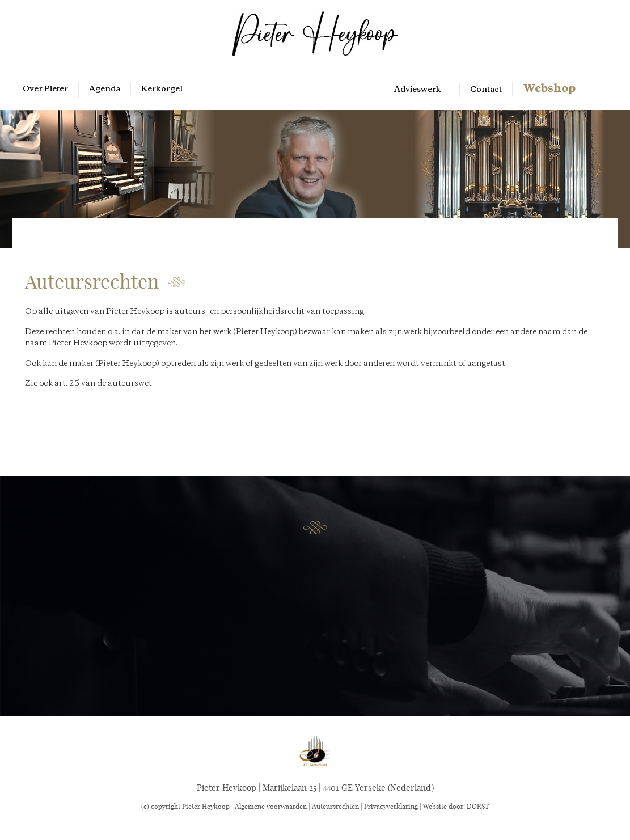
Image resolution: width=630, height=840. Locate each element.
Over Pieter (45, 89)
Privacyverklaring (391, 806)
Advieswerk (418, 90)
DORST (478, 806)
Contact (486, 90)
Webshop (549, 89)
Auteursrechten (335, 806)
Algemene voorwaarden (271, 806)
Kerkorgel (162, 89)
